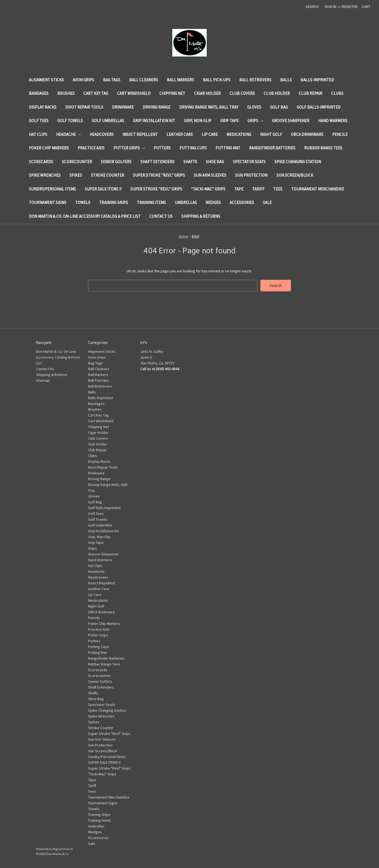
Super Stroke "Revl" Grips (159, 175)
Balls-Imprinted (317, 80)
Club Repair (310, 93)
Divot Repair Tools (84, 107)
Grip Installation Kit (154, 121)
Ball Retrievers (255, 80)
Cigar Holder (207, 93)
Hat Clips (38, 134)
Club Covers (242, 93)
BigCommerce (63, 849)
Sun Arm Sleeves (210, 175)
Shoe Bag (215, 162)
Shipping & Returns (201, 216)
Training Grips (114, 202)
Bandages (39, 93)
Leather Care (180, 134)
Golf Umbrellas (108, 121)
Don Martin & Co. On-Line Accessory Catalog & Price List (85, 216)
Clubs (337, 93)
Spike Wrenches (45, 175)
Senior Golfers (116, 162)
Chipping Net (172, 93)
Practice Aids (91, 148)
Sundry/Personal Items (52, 189)
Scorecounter (77, 162)
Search (312, 7)
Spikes (76, 175)
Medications (239, 134)
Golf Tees (39, 121)
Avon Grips (83, 80)
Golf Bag (279, 107)
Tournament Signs (48, 202)
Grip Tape (229, 121)
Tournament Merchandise (318, 189)
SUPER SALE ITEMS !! (103, 189)
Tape (239, 189)
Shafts (190, 162)
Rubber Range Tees (323, 148)
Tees (278, 189)
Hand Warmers (333, 121)
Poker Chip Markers (49, 148)
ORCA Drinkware (307, 134)
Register (350, 7)
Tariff (258, 189)
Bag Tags (112, 80)
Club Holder (277, 93)
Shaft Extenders (157, 162)
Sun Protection (251, 175)
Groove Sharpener (291, 121)
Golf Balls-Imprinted (319, 107)
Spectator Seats (249, 162)
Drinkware (123, 107)
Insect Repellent (140, 134)
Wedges (213, 202)
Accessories (242, 202)
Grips (255, 121)
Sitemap (43, 380)
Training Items (151, 202)
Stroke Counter (107, 175)
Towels (83, 202)
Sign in (330, 7)
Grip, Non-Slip (198, 121)
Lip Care (210, 134)
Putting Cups (193, 148)
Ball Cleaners (144, 80)
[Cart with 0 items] (366, 7)
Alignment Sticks (46, 80)
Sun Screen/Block (295, 175)
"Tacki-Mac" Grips (208, 189)
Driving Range (156, 107)
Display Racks (43, 107)
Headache (69, 134)
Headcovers (102, 134)
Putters (162, 148)
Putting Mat (228, 148)
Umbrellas (186, 202)
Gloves (254, 107)
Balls (286, 80)
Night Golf (271, 134)
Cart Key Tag (96, 93)
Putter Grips (129, 148)
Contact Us (161, 216)
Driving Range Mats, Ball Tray (209, 107)
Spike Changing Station (298, 162)
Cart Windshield (134, 93)
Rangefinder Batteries (272, 148)
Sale (267, 202)
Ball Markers (180, 80)
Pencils (340, 134)
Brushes (66, 93)
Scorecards (41, 162)
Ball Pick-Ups (217, 80)
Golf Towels (70, 121)
